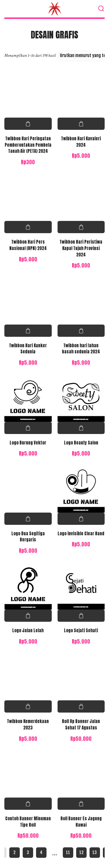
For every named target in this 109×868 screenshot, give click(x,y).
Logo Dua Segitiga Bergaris (28, 537)
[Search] (101, 9)
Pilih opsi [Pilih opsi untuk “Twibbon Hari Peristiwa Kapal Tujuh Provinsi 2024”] (81, 227)
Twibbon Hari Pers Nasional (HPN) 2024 (28, 245)
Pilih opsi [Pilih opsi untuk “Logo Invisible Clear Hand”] (81, 519)
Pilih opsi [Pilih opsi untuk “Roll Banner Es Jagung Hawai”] (81, 804)
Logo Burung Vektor (28, 443)
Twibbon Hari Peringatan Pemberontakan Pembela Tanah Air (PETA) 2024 (28, 145)
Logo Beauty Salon (81, 443)
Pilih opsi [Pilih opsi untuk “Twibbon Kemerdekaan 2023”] (28, 706)
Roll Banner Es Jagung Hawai (81, 822)
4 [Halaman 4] (41, 853)
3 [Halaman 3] (28, 853)
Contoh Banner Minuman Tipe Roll (28, 822)
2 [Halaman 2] (14, 853)
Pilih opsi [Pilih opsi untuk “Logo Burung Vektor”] (28, 428)
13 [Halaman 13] (95, 853)
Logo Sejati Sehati (81, 630)
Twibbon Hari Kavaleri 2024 (81, 142)
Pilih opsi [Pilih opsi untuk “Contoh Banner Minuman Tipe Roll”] (28, 804)
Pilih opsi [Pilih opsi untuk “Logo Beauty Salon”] (81, 428)
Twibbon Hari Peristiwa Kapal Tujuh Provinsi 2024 (81, 248)
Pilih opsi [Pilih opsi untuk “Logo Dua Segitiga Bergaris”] (28, 519)
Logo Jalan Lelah (28, 630)
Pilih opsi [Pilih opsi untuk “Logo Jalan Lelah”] (28, 616)
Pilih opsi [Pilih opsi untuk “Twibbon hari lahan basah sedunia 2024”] (81, 331)
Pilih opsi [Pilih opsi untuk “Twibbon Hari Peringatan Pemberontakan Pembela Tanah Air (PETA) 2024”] (28, 124)
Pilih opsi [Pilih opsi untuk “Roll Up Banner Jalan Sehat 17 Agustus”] (81, 706)
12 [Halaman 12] (81, 853)
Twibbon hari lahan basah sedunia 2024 (81, 349)
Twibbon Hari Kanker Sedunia (28, 349)
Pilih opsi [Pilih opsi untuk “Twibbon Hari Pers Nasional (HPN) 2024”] (28, 227)
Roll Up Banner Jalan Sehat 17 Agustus (81, 724)
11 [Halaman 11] (68, 853)
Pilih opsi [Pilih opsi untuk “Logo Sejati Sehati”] (81, 616)
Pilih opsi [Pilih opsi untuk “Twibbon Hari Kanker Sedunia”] (28, 331)
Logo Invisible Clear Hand (81, 534)
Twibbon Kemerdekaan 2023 (28, 724)
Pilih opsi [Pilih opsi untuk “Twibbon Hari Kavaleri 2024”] (81, 124)
